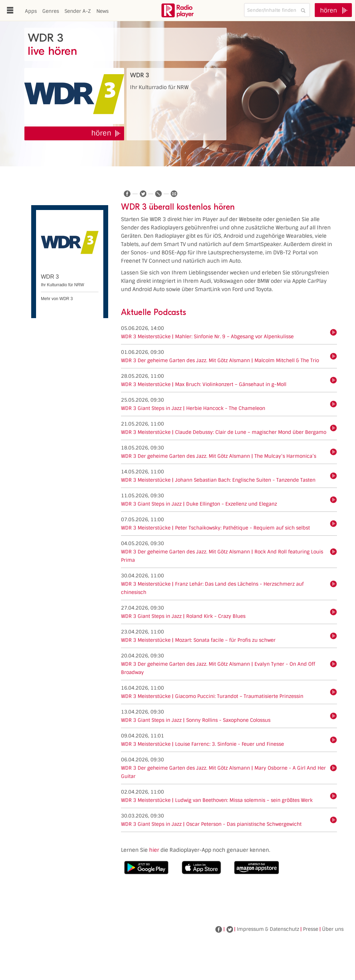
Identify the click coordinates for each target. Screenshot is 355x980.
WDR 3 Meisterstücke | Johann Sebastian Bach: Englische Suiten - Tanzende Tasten (218, 480)
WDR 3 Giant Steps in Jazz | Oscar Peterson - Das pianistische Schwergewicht (211, 824)
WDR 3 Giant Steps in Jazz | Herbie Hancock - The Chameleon (193, 408)
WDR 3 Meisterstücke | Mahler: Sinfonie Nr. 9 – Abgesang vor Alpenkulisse (207, 336)
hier (154, 850)
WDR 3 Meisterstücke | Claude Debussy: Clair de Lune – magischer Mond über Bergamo (224, 432)
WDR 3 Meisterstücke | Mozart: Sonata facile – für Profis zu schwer (198, 640)
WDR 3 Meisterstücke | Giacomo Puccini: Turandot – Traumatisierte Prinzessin (212, 696)
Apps (31, 11)
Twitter (230, 929)
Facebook (219, 929)
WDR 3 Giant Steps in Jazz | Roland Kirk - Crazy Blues (183, 616)
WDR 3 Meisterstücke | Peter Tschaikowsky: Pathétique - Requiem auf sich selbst (215, 528)
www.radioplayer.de (177, 10)
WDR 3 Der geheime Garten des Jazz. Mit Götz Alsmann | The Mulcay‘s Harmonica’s (219, 456)
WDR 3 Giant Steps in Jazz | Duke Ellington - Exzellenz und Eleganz (199, 504)
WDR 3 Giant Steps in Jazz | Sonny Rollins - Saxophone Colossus (196, 720)
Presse (311, 929)
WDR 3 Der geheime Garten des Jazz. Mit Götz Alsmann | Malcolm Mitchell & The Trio (220, 360)
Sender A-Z (78, 11)
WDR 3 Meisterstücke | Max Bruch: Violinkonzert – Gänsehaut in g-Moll (204, 384)
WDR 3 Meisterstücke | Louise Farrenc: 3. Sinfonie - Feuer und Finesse (202, 744)
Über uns (333, 929)
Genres (51, 11)
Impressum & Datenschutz (268, 929)
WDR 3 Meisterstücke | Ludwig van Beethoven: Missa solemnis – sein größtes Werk (217, 800)
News (102, 11)
